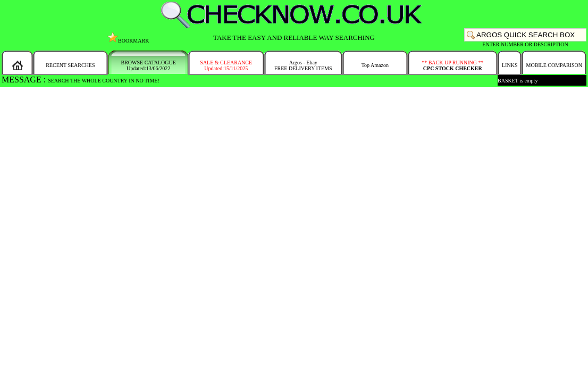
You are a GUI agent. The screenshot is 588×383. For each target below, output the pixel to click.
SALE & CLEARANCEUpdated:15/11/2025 (226, 65)
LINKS (510, 65)
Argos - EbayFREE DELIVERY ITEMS (303, 65)
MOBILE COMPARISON (554, 65)
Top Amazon (375, 65)
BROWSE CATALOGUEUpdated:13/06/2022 (149, 65)
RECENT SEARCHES (70, 65)
